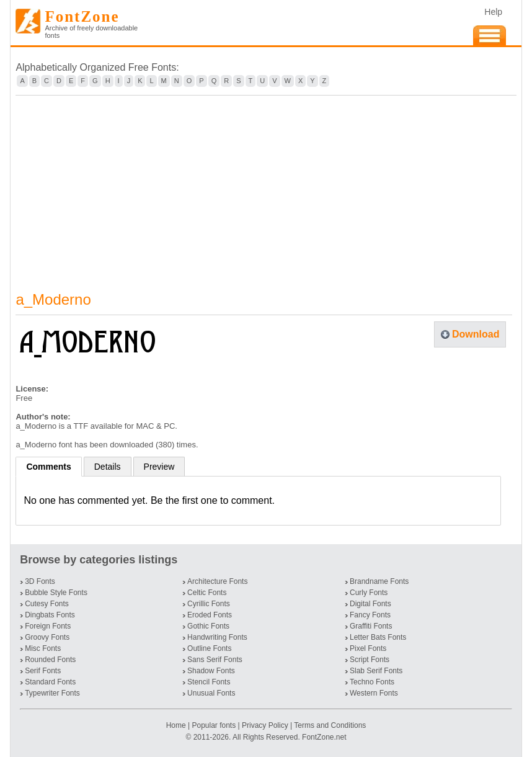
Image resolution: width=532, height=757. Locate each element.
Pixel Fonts (368, 648)
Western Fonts (374, 693)
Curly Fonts (369, 593)
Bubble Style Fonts (56, 593)
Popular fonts (214, 725)
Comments (48, 467)
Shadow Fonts (211, 671)
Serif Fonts (43, 671)
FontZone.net (324, 737)
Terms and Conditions (330, 725)
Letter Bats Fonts (378, 637)
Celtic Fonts (207, 593)
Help (493, 12)
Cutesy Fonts (47, 604)
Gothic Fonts (208, 626)
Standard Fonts (50, 682)
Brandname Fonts (379, 581)
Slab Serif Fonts (376, 671)
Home (177, 725)
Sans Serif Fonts (215, 660)
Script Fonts (370, 660)
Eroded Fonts (210, 615)
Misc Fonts (43, 648)
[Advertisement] (266, 186)
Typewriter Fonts (52, 693)
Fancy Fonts (370, 615)
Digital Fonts (370, 604)
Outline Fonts (209, 648)
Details (108, 467)
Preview (159, 467)
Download (476, 334)
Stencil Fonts (209, 682)
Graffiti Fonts (371, 626)
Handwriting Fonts (217, 637)
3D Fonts (40, 581)
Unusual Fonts (211, 693)
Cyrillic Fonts (209, 604)
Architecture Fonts (217, 581)
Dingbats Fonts (50, 615)
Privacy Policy (265, 725)
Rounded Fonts (50, 660)
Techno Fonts (372, 682)
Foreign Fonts (48, 626)
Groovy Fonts (47, 637)
